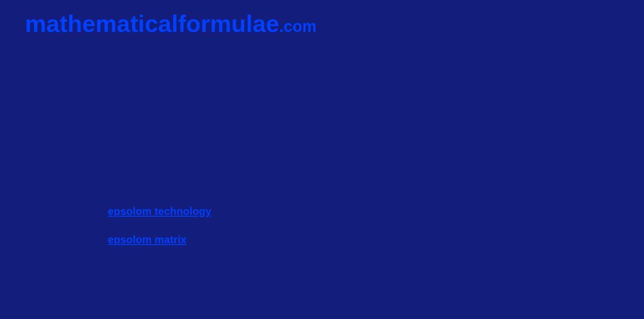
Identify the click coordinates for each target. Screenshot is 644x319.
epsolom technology (159, 211)
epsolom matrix (147, 239)
